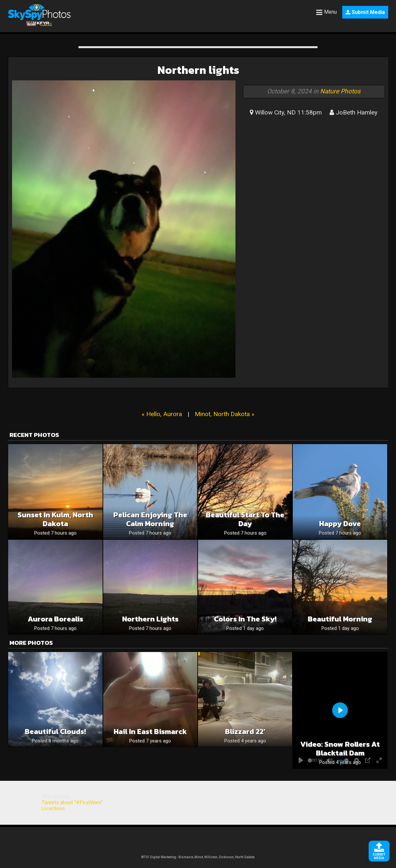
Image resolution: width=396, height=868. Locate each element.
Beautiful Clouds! (55, 732)
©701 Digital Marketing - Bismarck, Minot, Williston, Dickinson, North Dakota (198, 857)
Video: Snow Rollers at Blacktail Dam (340, 749)
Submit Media (365, 12)
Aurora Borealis (55, 619)
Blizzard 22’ (245, 732)
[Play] (340, 710)
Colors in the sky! (245, 619)
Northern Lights (150, 619)
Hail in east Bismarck (150, 732)
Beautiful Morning (340, 619)
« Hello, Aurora (162, 414)
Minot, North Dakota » (225, 414)
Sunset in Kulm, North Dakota (55, 519)
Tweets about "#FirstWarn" (72, 802)
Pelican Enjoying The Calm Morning (150, 519)
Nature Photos (340, 91)
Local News (53, 808)
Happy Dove (340, 524)
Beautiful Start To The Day (245, 519)
